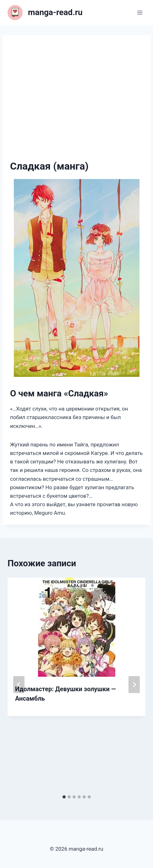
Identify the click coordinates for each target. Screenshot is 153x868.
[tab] (64, 797)
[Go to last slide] (19, 685)
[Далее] (134, 685)
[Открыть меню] (140, 12)
